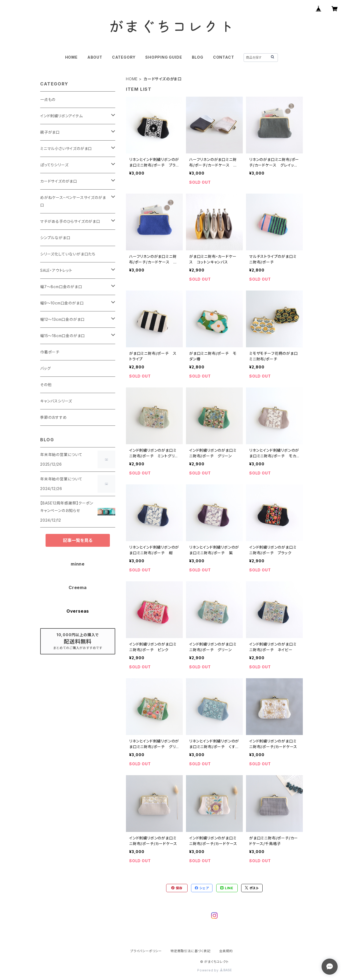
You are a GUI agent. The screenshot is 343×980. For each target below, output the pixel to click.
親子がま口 (50, 132)
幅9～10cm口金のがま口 (62, 303)
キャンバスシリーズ (56, 401)
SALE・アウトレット (56, 270)
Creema (78, 587)
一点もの (48, 99)
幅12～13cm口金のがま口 (62, 319)
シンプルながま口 (55, 238)
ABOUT (95, 57)
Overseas (78, 611)
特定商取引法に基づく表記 (191, 951)
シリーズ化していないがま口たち (68, 254)
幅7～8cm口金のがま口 (61, 287)
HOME (71, 57)
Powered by (214, 970)
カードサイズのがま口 (59, 181)
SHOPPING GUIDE (164, 57)
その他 (46, 385)
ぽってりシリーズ (54, 165)
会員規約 (226, 951)
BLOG (198, 57)
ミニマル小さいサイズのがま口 (66, 148)
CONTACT (224, 57)
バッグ (45, 368)
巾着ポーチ (50, 352)
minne (78, 564)
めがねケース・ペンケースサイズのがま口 (73, 201)
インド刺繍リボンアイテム (61, 116)
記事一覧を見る (78, 540)
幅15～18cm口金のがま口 (63, 336)
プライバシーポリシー (146, 951)
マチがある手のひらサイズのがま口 (70, 221)
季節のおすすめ (54, 417)
